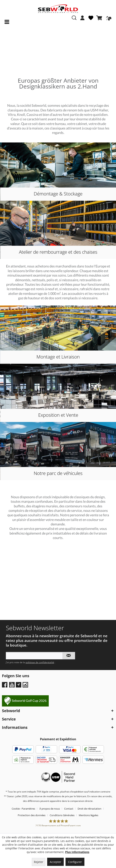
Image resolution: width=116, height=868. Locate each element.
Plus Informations (77, 852)
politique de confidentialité (40, 662)
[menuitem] (82, 20)
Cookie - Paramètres (23, 809)
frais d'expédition (74, 792)
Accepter (55, 862)
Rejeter (39, 862)
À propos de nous (50, 809)
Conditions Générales (62, 815)
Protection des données (32, 815)
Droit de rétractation (89, 809)
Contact (69, 809)
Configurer (75, 862)
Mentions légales (89, 815)
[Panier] (100, 18)
